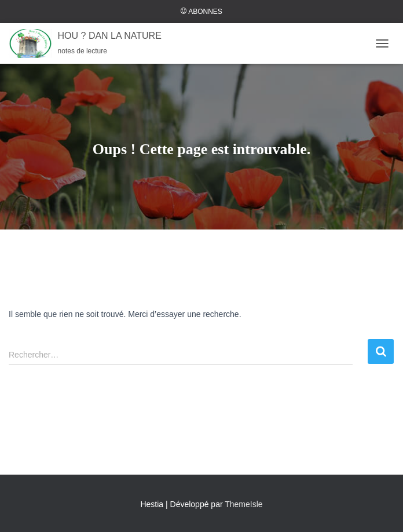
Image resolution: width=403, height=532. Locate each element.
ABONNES (201, 12)
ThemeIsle (243, 504)
